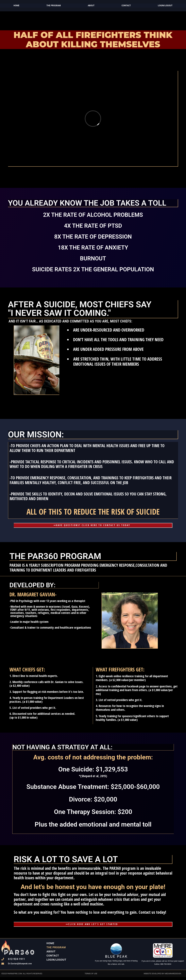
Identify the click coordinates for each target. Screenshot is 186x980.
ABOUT (91, 6)
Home (16, 6)
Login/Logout (56, 963)
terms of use (91, 976)
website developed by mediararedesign (162, 976)
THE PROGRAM (53, 6)
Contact (126, 6)
